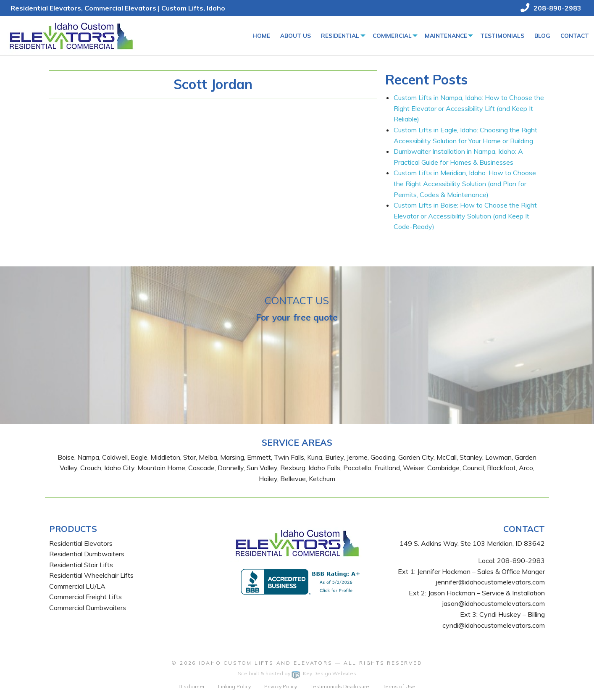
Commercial (392, 36)
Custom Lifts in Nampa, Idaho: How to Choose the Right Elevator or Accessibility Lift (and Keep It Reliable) (469, 108)
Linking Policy (234, 686)
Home (261, 36)
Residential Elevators (81, 543)
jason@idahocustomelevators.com (494, 603)
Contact (575, 36)
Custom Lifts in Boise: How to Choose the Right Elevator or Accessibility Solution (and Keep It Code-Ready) (465, 216)
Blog (542, 36)
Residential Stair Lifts (81, 565)
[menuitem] (261, 36)
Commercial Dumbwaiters (88, 608)
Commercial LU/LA (77, 586)
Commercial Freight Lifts (85, 597)
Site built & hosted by (297, 673)
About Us (296, 36)
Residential (340, 36)
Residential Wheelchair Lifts (91, 575)
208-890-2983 (521, 561)
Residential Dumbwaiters (87, 554)
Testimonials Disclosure (340, 686)
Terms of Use (399, 686)
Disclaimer (192, 686)
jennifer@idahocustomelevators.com (490, 582)
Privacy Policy (281, 686)
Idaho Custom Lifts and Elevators (266, 663)
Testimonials (502, 36)
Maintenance (446, 36)
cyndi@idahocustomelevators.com (494, 625)
